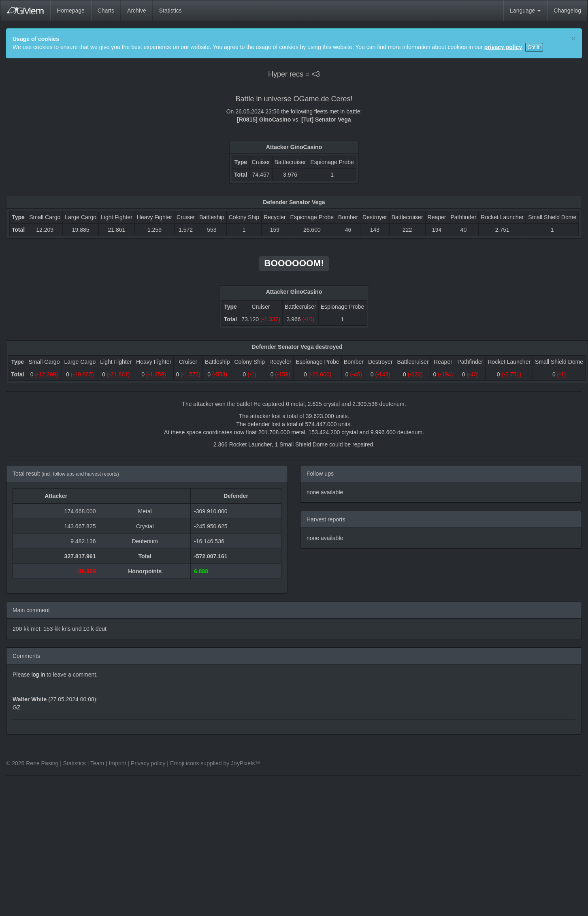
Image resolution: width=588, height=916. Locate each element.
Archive (137, 11)
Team (97, 763)
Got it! (534, 47)
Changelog (567, 11)
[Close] (573, 38)
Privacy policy (148, 763)
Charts (106, 11)
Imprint (118, 763)
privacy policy (503, 47)
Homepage (71, 11)
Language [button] (525, 11)
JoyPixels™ (246, 763)
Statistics (170, 11)
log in (38, 675)
